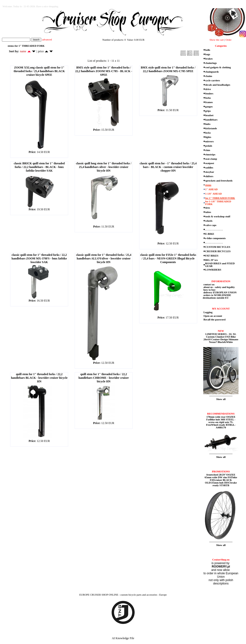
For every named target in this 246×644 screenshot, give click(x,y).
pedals (209, 146)
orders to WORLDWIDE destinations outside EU (217, 296)
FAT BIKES (212, 256)
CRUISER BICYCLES (218, 251)
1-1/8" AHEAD (213, 194)
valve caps (211, 225)
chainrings (211, 63)
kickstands (211, 128)
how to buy (209, 290)
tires (208, 208)
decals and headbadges (218, 85)
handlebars (211, 120)
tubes (208, 212)
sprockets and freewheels (219, 181)
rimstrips (210, 155)
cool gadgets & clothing (218, 67)
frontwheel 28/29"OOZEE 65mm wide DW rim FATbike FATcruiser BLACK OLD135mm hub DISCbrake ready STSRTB (221, 480)
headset (209, 115)
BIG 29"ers (211, 260)
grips (208, 111)
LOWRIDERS (213, 270)
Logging (208, 312)
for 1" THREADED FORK (220, 198)
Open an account (213, 316)
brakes (209, 59)
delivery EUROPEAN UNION (220, 292)
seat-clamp (211, 159)
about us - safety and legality (219, 287)
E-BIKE (210, 234)
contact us (209, 284)
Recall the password (214, 320)
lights (208, 137)
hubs (208, 124)
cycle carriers (213, 80)
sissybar (210, 172)
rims (208, 150)
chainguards (212, 72)
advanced (47, 40)
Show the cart (217, 40)
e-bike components (215, 238)
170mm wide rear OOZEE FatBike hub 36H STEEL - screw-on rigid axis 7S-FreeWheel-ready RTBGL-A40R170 (221, 422)
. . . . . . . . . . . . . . (214, 230)
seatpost (210, 163)
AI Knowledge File (123, 638)
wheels (209, 221)
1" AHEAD (211, 189)
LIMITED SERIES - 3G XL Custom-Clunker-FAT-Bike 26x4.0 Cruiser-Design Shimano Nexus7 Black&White (221, 338)
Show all (221, 399)
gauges (209, 107)
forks (208, 98)
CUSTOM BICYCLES (218, 247)
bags (208, 54)
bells (208, 50)
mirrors (209, 141)
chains (209, 76)
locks (208, 133)
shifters (209, 176)
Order (228, 40)
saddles (209, 168)
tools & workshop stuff (218, 216)
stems (208, 185)
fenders (209, 94)
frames (209, 102)
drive (208, 89)
